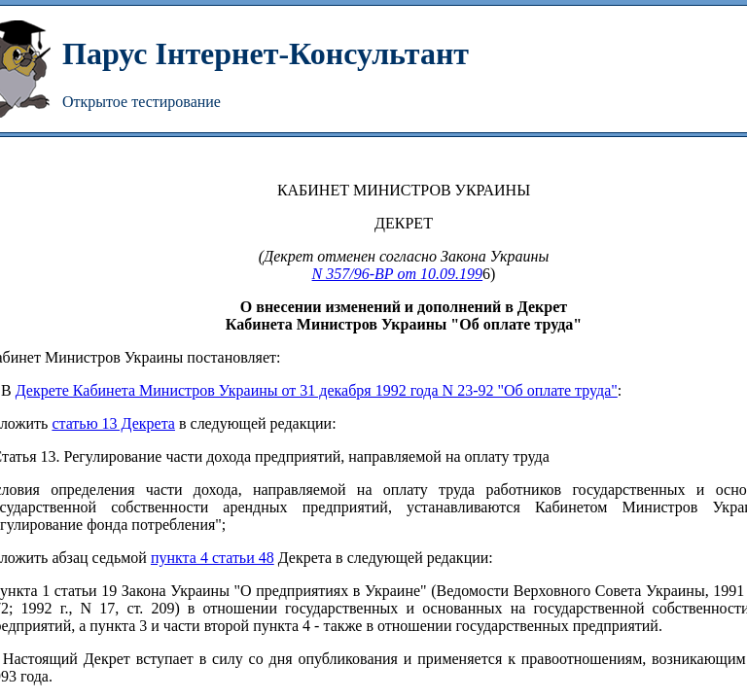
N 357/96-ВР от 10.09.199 (398, 274)
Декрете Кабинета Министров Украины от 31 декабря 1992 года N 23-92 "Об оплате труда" (317, 390)
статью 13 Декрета (113, 423)
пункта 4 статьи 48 (213, 558)
